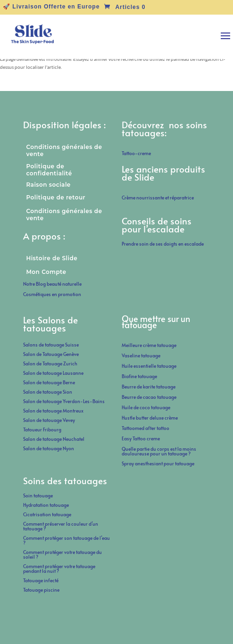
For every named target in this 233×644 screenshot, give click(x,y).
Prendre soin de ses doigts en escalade (163, 244)
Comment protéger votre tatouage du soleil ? (62, 554)
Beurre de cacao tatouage (149, 397)
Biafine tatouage (139, 376)
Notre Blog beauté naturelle (52, 284)
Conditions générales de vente (64, 150)
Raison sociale (48, 185)
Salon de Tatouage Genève (51, 354)
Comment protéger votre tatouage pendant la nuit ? (59, 569)
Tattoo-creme (136, 153)
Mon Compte (46, 272)
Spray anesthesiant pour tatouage (158, 463)
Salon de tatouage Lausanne (53, 373)
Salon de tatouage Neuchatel (54, 439)
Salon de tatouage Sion (48, 392)
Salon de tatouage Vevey (49, 420)
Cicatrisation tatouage (47, 514)
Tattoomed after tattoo (146, 428)
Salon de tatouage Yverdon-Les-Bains (64, 401)
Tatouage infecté (41, 580)
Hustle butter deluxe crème (151, 418)
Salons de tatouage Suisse (51, 345)
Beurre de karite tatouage (149, 387)
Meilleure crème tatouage (149, 345)
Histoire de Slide (52, 258)
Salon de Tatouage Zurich (50, 363)
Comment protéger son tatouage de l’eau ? (67, 540)
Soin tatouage (38, 495)
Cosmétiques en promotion (52, 294)
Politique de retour (56, 197)
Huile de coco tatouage (146, 407)
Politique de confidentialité (49, 170)
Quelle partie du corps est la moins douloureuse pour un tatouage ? (159, 451)
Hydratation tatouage (46, 505)
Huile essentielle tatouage (149, 366)
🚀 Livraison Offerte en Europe (51, 7)
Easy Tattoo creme (141, 438)
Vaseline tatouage (141, 355)
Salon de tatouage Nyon (49, 448)
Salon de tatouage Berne (49, 382)
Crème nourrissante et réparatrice (158, 198)
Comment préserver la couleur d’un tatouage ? (61, 526)
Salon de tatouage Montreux (53, 411)
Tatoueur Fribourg (42, 429)
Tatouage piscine (41, 590)
